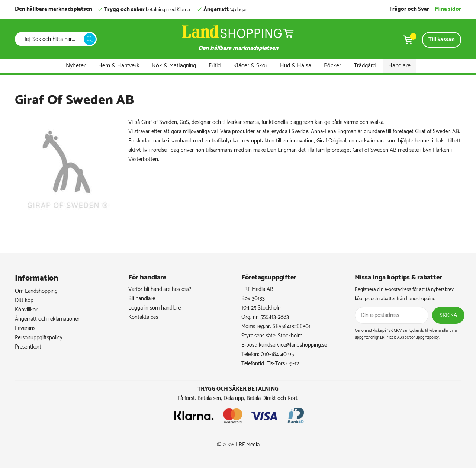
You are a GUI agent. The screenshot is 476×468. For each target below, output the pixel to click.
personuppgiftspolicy (422, 337)
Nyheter (76, 66)
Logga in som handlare (155, 308)
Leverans (25, 328)
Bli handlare (142, 299)
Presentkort (28, 347)
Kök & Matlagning (174, 66)
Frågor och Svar (409, 9)
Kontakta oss (143, 317)
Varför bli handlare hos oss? (160, 289)
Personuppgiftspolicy (39, 338)
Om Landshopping (36, 291)
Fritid (215, 66)
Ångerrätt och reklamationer (47, 319)
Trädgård (365, 66)
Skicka (448, 315)
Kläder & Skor (250, 66)
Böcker (332, 66)
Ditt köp (24, 300)
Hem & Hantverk (119, 66)
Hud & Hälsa (296, 66)
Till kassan (442, 40)
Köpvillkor (26, 310)
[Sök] (51, 39)
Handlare (399, 66)
